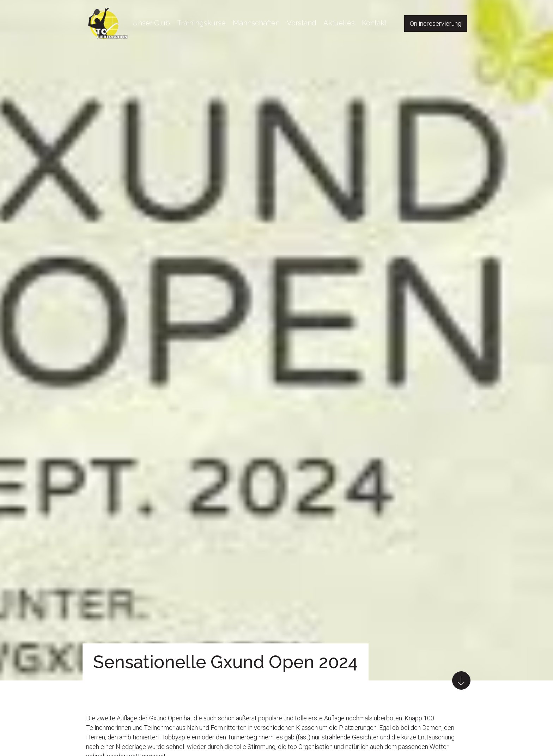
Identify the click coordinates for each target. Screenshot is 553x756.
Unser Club (151, 23)
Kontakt (374, 23)
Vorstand (302, 23)
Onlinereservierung (436, 23)
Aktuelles (339, 23)
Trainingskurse (201, 23)
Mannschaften (256, 23)
